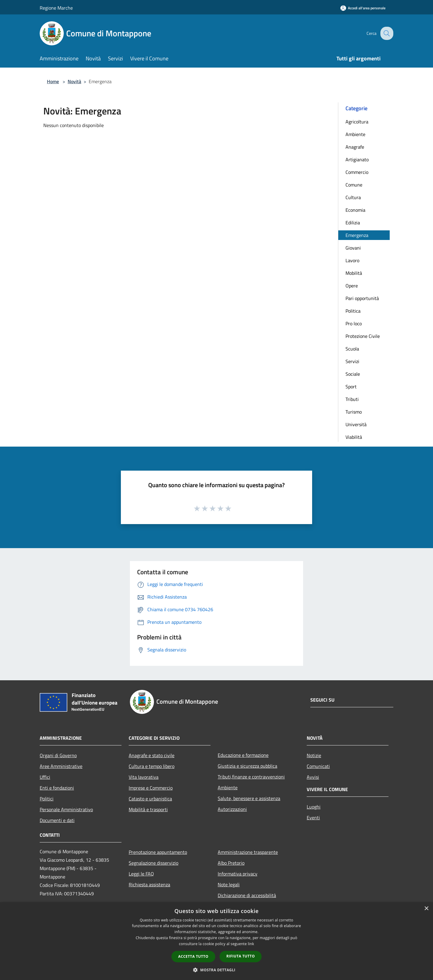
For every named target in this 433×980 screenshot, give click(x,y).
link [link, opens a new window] (251, 944)
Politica (353, 311)
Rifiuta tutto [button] (241, 956)
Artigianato (357, 159)
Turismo (354, 412)
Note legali (229, 884)
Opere (352, 286)
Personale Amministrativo (66, 809)
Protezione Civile (363, 336)
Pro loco (354, 323)
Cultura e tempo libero (152, 766)
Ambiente (355, 134)
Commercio (357, 172)
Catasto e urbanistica (150, 799)
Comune (354, 185)
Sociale (353, 374)
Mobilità (354, 273)
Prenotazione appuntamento (158, 852)
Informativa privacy (238, 874)
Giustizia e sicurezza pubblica (247, 766)
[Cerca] (386, 33)
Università (356, 424)
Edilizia (353, 223)
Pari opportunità (362, 298)
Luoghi (314, 807)
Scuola (352, 349)
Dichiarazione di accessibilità (247, 895)
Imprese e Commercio (151, 788)
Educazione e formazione (243, 755)
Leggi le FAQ (141, 874)
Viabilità (354, 437)
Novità (74, 81)
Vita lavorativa (144, 777)
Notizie (314, 755)
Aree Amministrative (61, 766)
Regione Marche (56, 8)
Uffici (45, 777)
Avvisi (313, 777)
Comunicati (318, 766)
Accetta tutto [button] (193, 956)
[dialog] (216, 941)
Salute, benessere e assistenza (249, 798)
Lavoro (352, 260)
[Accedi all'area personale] (363, 8)
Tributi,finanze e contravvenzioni (251, 777)
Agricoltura (357, 122)
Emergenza (357, 235)
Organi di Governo (58, 755)
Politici (47, 799)
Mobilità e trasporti (148, 809)
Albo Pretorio (231, 863)
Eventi (313, 818)
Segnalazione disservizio (154, 863)
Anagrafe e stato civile (152, 755)
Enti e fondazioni (57, 788)
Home (53, 81)
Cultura (353, 197)
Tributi (352, 399)
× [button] (426, 909)
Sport (351, 387)
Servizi (352, 361)
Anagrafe (355, 147)
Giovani (353, 248)
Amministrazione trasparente (248, 852)
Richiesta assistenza (149, 884)
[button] (216, 970)
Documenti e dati (57, 820)
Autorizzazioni (232, 809)
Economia (355, 210)
